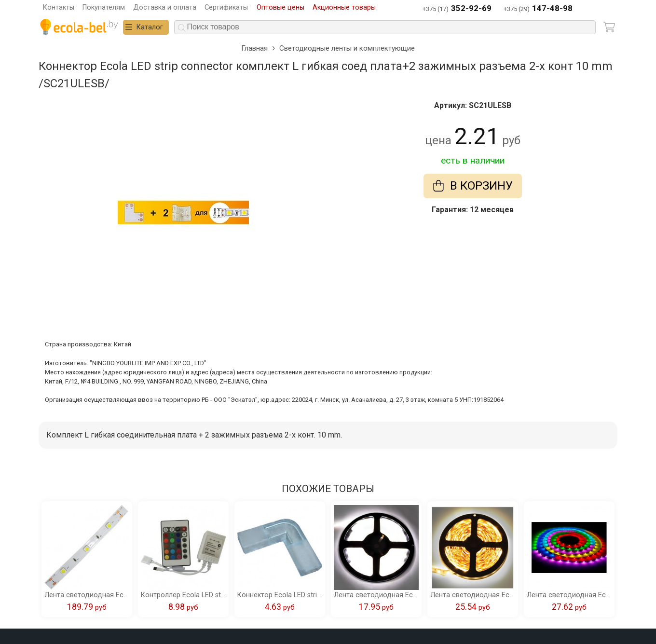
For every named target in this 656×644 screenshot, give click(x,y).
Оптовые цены (280, 7)
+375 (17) (457, 9)
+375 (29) (538, 9)
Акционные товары (344, 7)
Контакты (59, 7)
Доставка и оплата (165, 7)
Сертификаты (226, 7)
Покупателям (104, 7)
